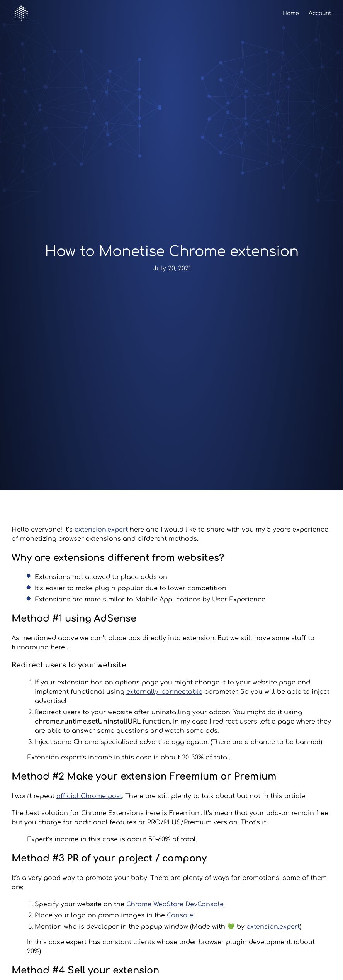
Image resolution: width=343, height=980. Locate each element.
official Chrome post (89, 796)
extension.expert (101, 530)
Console (180, 915)
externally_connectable (164, 692)
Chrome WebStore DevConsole (175, 904)
